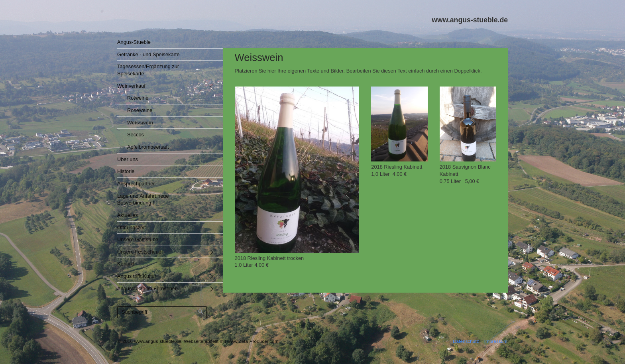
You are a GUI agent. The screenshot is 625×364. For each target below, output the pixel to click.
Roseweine (140, 110)
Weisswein (140, 123)
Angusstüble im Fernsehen (147, 288)
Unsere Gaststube (138, 239)
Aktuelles (128, 215)
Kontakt (126, 264)
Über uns (128, 159)
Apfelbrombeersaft (148, 147)
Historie (126, 171)
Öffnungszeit (132, 227)
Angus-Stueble (134, 42)
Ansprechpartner (136, 184)
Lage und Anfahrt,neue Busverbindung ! (143, 200)
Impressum (496, 341)
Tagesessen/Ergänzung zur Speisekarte (148, 70)
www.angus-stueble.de (470, 20)
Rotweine (138, 98)
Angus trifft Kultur (137, 276)
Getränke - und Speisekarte (148, 54)
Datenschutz (466, 341)
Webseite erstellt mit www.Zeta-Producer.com (231, 341)
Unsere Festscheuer (140, 252)
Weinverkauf (131, 86)
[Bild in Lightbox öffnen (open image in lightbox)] (297, 170)
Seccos (136, 135)
